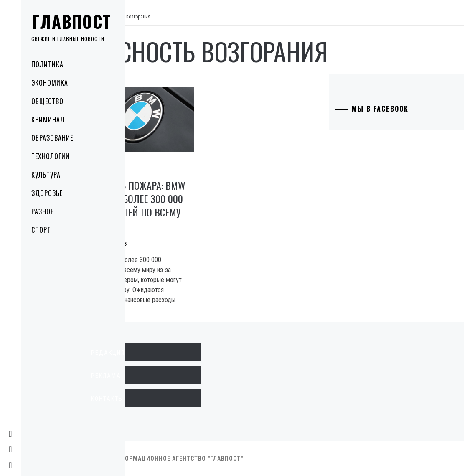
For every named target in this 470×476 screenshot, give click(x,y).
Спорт (41, 230)
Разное (42, 211)
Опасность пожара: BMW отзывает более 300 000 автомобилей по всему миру (179, 196)
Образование (52, 138)
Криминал (48, 120)
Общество (47, 101)
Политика (47, 64)
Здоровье (47, 193)
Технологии (51, 156)
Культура (46, 175)
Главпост (71, 21)
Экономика (50, 83)
